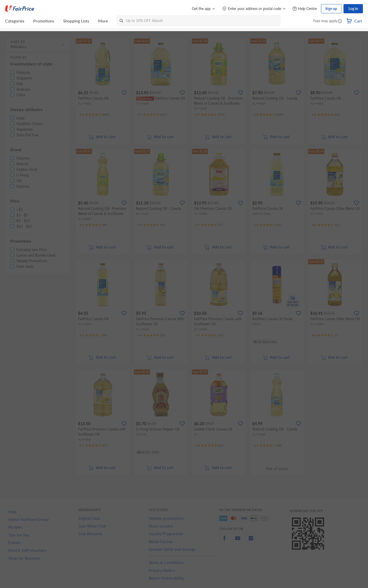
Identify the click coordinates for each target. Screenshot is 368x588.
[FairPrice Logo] (20, 9)
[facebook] (224, 541)
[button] (340, 21)
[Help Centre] (305, 9)
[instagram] (251, 541)
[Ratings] (94, 115)
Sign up (331, 9)
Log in (353, 9)
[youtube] (238, 541)
